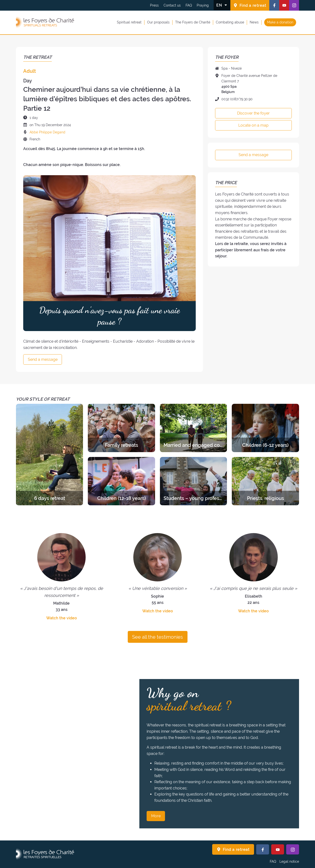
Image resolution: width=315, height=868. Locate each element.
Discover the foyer (253, 113)
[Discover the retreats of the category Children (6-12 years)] (265, 428)
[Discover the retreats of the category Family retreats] (121, 428)
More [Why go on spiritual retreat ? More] (156, 816)
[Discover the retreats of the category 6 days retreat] (49, 455)
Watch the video (62, 618)
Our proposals (158, 22)
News (254, 22)
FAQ (189, 5)
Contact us (172, 5)
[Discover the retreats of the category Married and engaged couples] (193, 428)
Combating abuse (230, 22)
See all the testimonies (157, 637)
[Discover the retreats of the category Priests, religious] (265, 481)
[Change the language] (222, 5)
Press (154, 5)
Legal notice (289, 861)
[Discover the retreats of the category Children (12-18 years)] (121, 481)
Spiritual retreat (129, 22)
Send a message (43, 359)
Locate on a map (253, 125)
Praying (203, 5)
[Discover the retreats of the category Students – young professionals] (193, 481)
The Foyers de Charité (193, 22)
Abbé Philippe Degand (47, 132)
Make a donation (280, 22)
